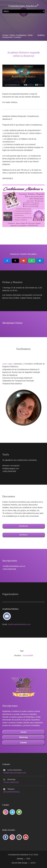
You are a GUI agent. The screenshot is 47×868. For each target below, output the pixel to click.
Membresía (23, 526)
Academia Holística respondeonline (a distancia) (23, 54)
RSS (28, 859)
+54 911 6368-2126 (11, 782)
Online (12, 35)
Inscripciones (8, 37)
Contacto (18, 37)
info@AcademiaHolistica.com (19, 624)
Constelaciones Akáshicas (23, 6)
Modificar (41, 35)
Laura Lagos (7, 364)
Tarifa (30, 35)
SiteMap (20, 859)
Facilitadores (21, 35)
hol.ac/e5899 (28, 656)
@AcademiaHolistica (11, 792)
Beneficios (23, 535)
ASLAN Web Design (19, 863)
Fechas (5, 35)
